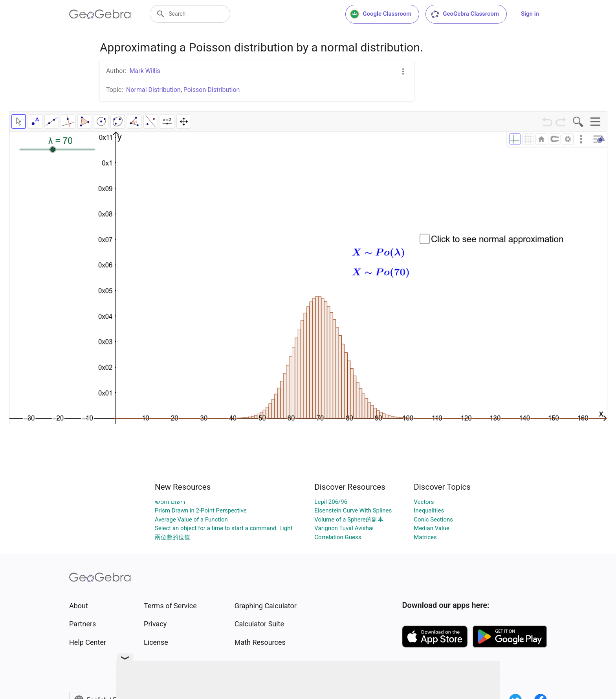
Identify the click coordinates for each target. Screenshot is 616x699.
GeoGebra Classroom (465, 14)
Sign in (530, 14)
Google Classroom (381, 14)
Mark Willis (145, 71)
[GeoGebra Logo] (100, 14)
